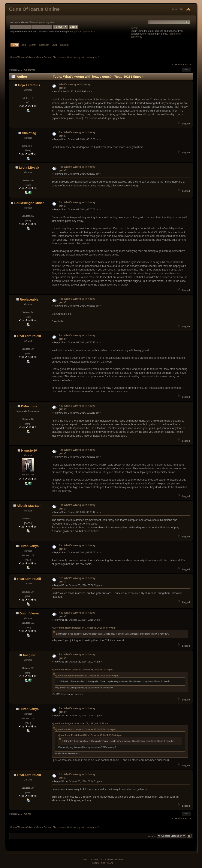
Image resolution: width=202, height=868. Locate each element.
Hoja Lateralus (29, 85)
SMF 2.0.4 (87, 859)
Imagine (29, 655)
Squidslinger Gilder (29, 203)
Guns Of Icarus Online (34, 9)
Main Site (178, 9)
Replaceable (29, 299)
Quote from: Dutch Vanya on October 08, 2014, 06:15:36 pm (82, 670)
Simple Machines (115, 859)
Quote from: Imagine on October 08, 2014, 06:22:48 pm (80, 724)
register (50, 22)
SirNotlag (29, 133)
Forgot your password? (82, 32)
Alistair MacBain (29, 506)
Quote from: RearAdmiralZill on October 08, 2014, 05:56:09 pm (84, 628)
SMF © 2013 (100, 859)
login (40, 22)
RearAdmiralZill (29, 336)
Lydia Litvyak (29, 167)
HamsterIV (29, 450)
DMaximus (29, 406)
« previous (178, 64)
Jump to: (152, 836)
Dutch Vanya (29, 546)
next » (188, 64)
